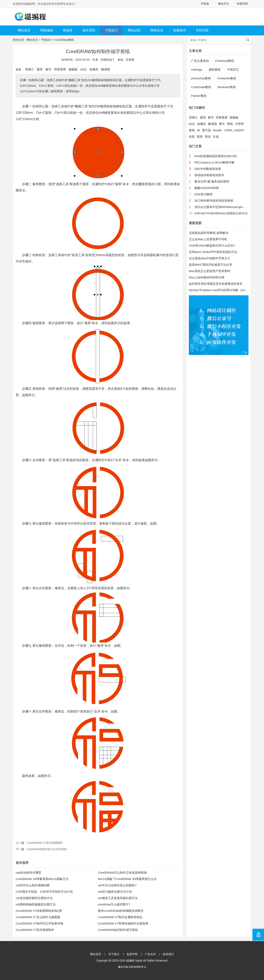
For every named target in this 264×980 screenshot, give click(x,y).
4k (198, 130)
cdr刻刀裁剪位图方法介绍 (115, 892)
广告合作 (150, 954)
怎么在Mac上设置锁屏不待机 (208, 239)
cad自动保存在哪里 (29, 873)
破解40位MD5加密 (207, 188)
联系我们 (168, 954)
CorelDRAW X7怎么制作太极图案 (38, 917)
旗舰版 (73, 69)
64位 (83, 69)
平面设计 (112, 30)
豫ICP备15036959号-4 (132, 967)
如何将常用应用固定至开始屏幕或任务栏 (216, 284)
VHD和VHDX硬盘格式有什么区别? (212, 245)
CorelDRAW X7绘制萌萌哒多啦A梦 (39, 911)
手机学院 (202, 30)
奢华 (48, 69)
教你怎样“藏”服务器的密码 (212, 181)
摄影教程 (215, 70)
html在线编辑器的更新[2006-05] (215, 156)
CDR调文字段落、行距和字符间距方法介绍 (44, 892)
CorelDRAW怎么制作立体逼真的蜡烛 (122, 873)
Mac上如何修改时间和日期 (207, 277)
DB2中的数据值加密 (208, 169)
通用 (40, 69)
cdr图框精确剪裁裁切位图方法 (36, 904)
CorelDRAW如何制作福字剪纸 (118, 930)
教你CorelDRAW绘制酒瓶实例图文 (121, 911)
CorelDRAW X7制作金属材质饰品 (120, 917)
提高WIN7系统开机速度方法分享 (211, 265)
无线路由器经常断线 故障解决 (209, 233)
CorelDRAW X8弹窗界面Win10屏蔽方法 (42, 879)
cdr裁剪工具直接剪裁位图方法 (118, 898)
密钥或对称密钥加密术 (209, 175)
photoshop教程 (201, 78)
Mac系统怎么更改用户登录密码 (210, 271)
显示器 (206, 130)
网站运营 (134, 30)
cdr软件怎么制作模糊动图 (33, 885)
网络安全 (157, 30)
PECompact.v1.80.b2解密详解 (214, 162)
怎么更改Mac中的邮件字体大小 (210, 258)
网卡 (222, 124)
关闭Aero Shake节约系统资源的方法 (213, 252)
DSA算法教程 (203, 194)
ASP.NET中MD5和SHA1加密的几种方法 (221, 213)
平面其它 (233, 70)
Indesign (197, 70)
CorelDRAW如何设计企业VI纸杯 (47, 849)
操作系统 (89, 30)
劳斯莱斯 (60, 69)
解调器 (106, 69)
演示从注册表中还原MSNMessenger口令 (221, 207)
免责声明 (132, 954)
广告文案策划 (200, 61)
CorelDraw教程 (65, 40)
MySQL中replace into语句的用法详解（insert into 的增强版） (219, 290)
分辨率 (239, 124)
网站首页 (24, 30)
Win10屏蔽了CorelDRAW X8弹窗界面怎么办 (127, 879)
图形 (200, 137)
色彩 (192, 137)
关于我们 (114, 954)
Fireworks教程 (227, 78)
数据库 (68, 30)
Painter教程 (199, 96)
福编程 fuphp (134, 961)
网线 (230, 124)
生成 (216, 137)
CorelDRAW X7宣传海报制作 (45, 843)
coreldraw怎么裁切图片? (114, 904)
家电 (192, 130)
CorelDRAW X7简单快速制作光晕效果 (123, 923)
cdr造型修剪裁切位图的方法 (34, 898)
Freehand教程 (225, 61)
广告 (245, 353)
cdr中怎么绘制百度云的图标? (117, 885)
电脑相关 (180, 30)
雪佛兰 (29, 69)
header (218, 130)
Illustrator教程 (227, 87)
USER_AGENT (234, 130)
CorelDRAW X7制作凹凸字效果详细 (39, 923)
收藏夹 (94, 69)
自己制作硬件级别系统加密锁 (214, 201)
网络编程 (47, 30)
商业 (208, 137)
